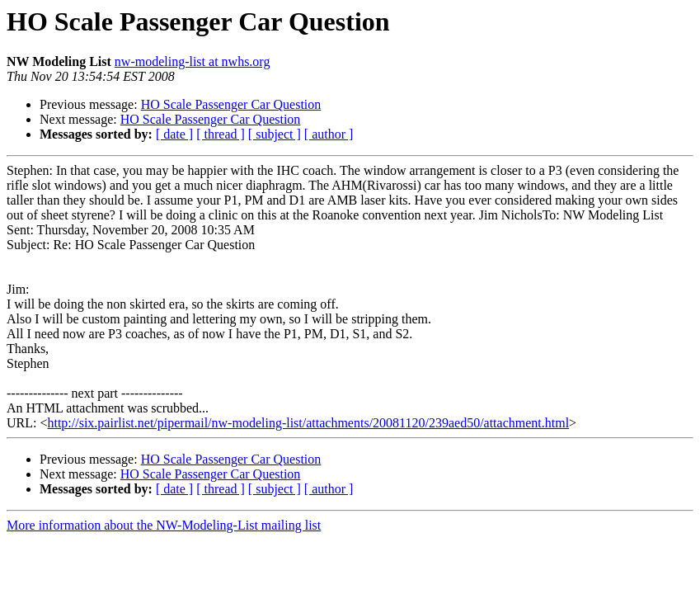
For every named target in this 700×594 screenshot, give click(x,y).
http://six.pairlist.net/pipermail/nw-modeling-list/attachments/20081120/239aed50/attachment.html (308, 423)
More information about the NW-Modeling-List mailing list (164, 525)
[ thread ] (221, 134)
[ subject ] (275, 134)
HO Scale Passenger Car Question (231, 104)
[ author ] (329, 134)
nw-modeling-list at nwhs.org (193, 61)
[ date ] (174, 134)
